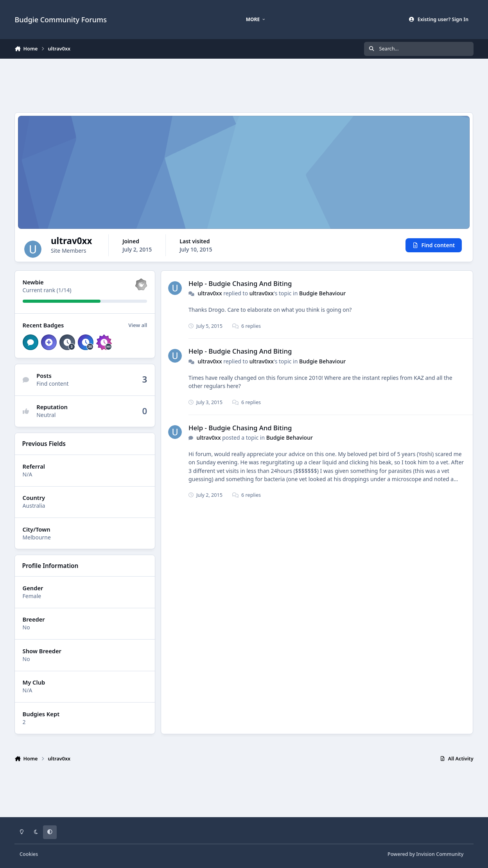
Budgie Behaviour (322, 293)
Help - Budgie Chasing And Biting (240, 283)
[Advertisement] (244, 84)
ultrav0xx (210, 293)
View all (138, 325)
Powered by (425, 854)
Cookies (29, 854)
